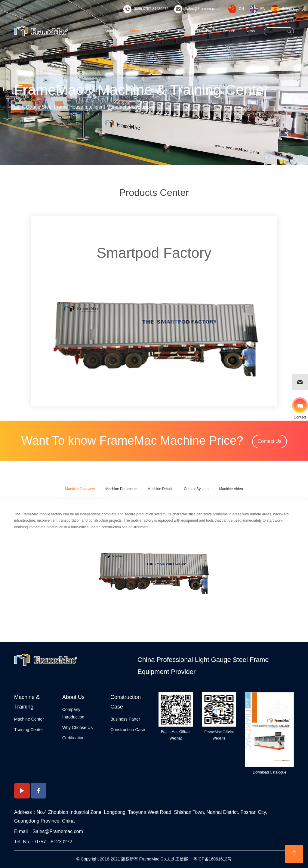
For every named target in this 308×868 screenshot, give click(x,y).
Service (229, 31)
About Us (112, 31)
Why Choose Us (77, 727)
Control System (196, 489)
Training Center (29, 730)
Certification (73, 738)
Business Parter (125, 719)
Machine (137, 31)
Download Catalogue (269, 772)
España (288, 9)
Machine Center (29, 719)
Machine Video (231, 489)
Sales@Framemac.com (204, 9)
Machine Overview (80, 489)
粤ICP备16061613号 (212, 859)
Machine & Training (27, 702)
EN (263, 9)
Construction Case (169, 31)
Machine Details (160, 489)
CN (241, 9)
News (250, 31)
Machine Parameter (121, 489)
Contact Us (203, 31)
